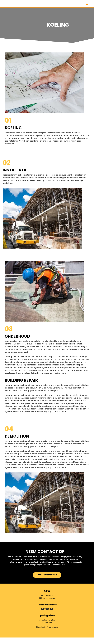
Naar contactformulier (47, 575)
